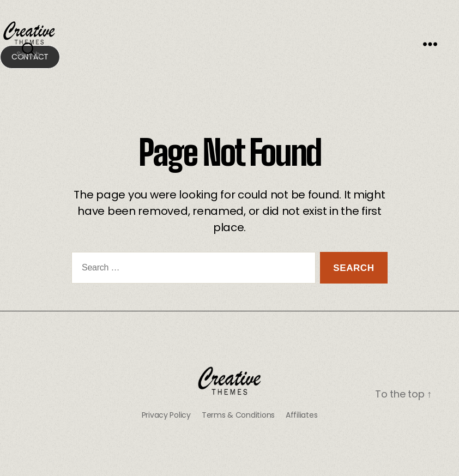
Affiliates (301, 415)
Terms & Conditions (238, 415)
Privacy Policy (166, 415)
